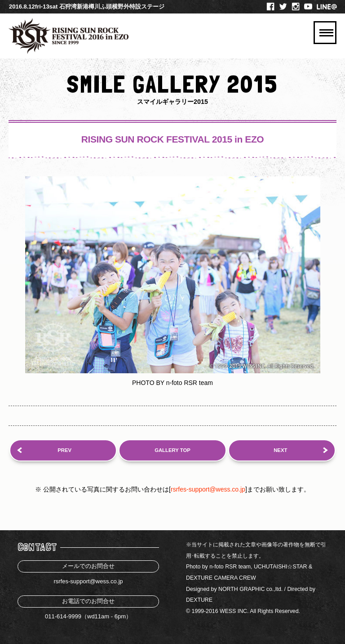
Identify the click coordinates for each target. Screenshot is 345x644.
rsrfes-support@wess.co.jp (208, 489)
